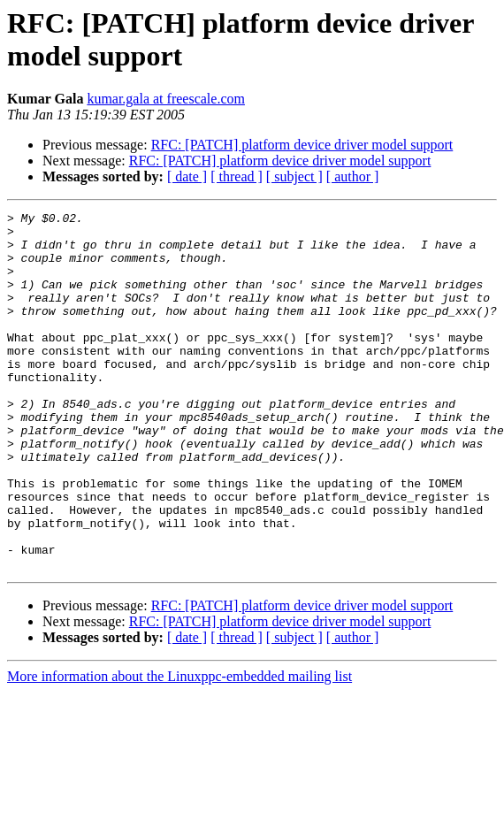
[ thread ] (237, 176)
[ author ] (353, 176)
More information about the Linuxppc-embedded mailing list (179, 748)
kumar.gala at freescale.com (166, 99)
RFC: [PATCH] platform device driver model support (302, 145)
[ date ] (187, 176)
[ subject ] (294, 176)
